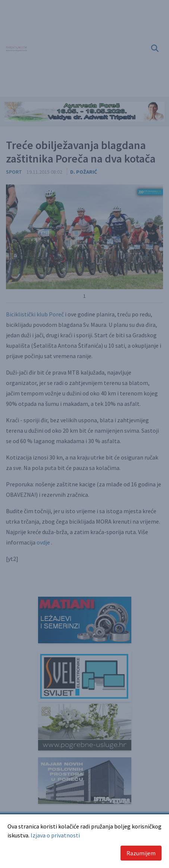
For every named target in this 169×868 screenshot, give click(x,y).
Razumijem (141, 853)
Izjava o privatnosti (55, 835)
